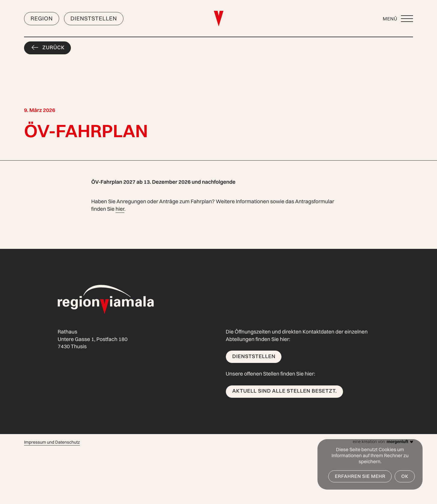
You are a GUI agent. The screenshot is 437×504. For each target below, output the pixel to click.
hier (120, 209)
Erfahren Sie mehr (360, 476)
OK (405, 476)
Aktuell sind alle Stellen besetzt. (284, 391)
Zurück (53, 48)
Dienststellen (94, 18)
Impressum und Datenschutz (52, 442)
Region (42, 18)
